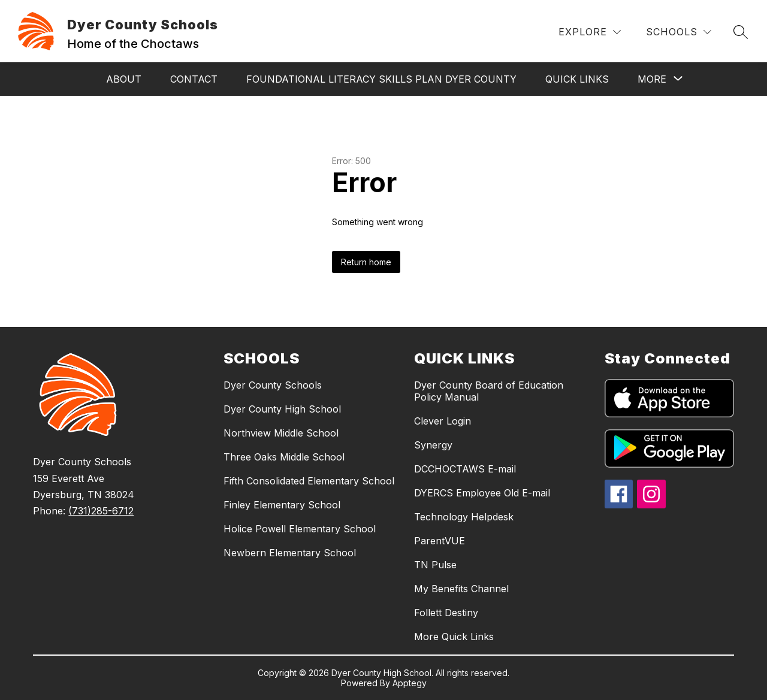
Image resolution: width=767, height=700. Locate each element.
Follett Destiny (446, 613)
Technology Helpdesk (464, 517)
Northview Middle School (281, 433)
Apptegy (410, 683)
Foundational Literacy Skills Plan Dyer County (381, 79)
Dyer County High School (282, 409)
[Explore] (590, 32)
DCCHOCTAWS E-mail (465, 469)
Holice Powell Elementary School (300, 529)
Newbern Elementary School (290, 553)
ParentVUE (440, 541)
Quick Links (577, 79)
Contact (194, 79)
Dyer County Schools (273, 385)
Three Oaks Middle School (284, 457)
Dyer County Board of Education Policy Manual (489, 391)
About (124, 79)
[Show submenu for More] (652, 79)
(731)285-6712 (101, 511)
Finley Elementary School (282, 505)
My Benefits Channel (461, 589)
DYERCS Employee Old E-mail (482, 493)
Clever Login (443, 421)
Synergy (433, 445)
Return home (366, 262)
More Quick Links (454, 637)
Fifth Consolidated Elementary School (309, 481)
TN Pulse (435, 565)
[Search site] (741, 32)
